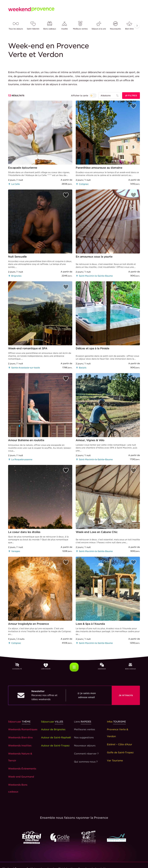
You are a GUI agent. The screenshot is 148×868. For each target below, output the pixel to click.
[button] (137, 26)
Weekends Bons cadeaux (18, 788)
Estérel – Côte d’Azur (120, 744)
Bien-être (129, 26)
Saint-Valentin (33, 26)
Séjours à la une (99, 26)
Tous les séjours (16, 26)
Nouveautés (115, 26)
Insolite (64, 26)
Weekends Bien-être (20, 738)
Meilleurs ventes (80, 26)
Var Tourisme (115, 761)
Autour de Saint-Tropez (55, 746)
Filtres (131, 96)
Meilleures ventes (84, 729)
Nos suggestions (84, 738)
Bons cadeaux (50, 26)
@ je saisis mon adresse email (87, 695)
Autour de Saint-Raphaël (56, 738)
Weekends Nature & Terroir (20, 757)
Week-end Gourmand (21, 777)
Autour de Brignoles (53, 729)
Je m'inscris (126, 695)
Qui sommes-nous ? (86, 762)
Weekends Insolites (20, 746)
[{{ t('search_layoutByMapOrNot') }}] (84, 96)
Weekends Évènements (22, 769)
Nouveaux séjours (85, 746)
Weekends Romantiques (23, 729)
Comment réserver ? (86, 754)
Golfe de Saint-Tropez (120, 752)
